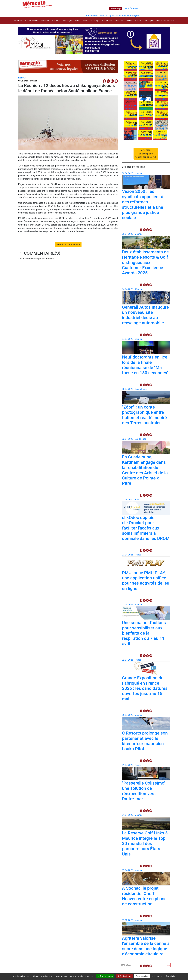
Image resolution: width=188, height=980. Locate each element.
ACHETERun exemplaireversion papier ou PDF (146, 154)
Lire (168, 965)
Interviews (45, 21)
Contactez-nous (141, 3)
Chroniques (149, 21)
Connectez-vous (98, 8)
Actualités (18, 21)
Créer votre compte (115, 9)
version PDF (130, 69)
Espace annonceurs (122, 3)
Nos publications (103, 3)
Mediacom (119, 21)
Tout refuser (124, 976)
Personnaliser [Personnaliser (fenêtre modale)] (142, 976)
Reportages (68, 21)
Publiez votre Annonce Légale (100, 16)
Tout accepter (105, 976)
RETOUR (22, 78)
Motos (85, 21)
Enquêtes (56, 21)
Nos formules (132, 9)
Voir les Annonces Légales (127, 16)
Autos (77, 21)
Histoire (138, 21)
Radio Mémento (31, 21)
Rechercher (84, 2)
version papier (130, 66)
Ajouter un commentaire (68, 244)
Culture (129, 21)
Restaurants (107, 21)
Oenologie (95, 21)
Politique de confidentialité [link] (163, 976)
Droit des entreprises (165, 21)
